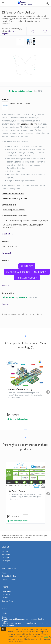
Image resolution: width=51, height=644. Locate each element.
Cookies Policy (7, 601)
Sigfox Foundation (9, 579)
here (46, 637)
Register (6, 34)
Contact (5, 551)
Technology (6, 554)
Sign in (11, 31)
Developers (6, 561)
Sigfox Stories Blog (9, 576)
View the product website (14, 210)
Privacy (5, 598)
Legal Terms (7, 591)
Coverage (6, 558)
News (4, 573)
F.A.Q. (4, 613)
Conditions (6, 594)
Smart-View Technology (20, 103)
